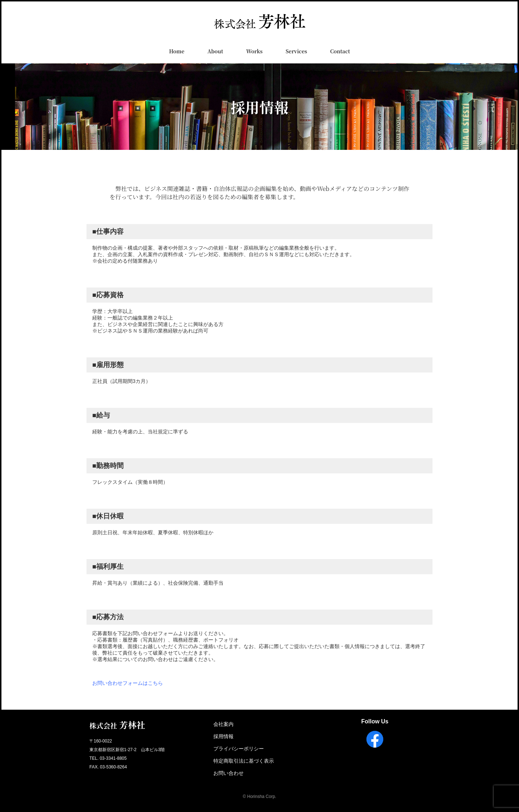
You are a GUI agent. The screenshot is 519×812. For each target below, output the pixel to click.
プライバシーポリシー (239, 749)
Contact (340, 51)
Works (254, 51)
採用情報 (223, 736)
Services (296, 51)
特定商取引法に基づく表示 (244, 761)
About (215, 51)
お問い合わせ (229, 773)
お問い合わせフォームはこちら (128, 683)
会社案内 (223, 724)
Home (177, 51)
